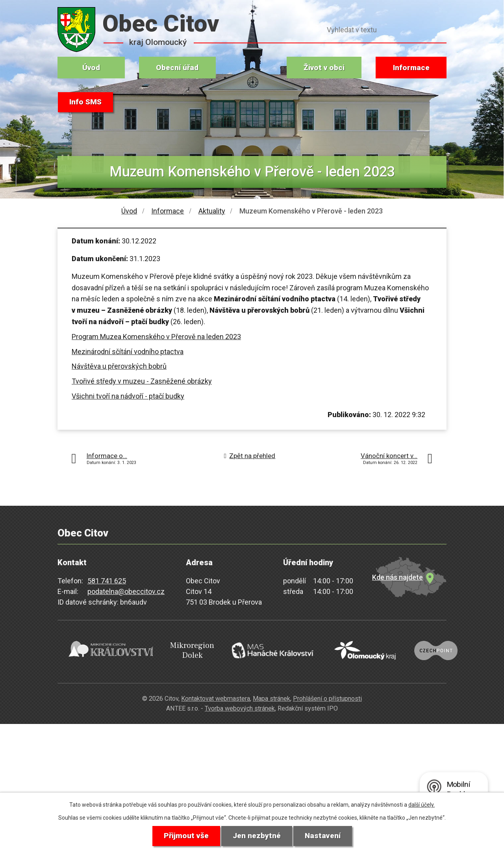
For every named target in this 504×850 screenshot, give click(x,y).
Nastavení (324, 836)
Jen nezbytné (257, 836)
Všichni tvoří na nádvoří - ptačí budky (128, 396)
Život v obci (324, 68)
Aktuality (212, 211)
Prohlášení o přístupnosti (327, 693)
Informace (411, 68)
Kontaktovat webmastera (216, 693)
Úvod (91, 68)
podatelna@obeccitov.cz (126, 591)
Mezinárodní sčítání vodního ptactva (128, 352)
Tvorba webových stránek (240, 702)
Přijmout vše (184, 836)
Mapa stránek (271, 693)
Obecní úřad (177, 68)
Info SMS (86, 102)
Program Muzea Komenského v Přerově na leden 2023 (156, 337)
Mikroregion (178, 649)
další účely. (422, 804)
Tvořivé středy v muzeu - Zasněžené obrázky (142, 381)
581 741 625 (107, 581)
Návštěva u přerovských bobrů (119, 366)
